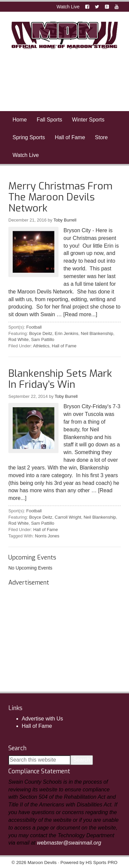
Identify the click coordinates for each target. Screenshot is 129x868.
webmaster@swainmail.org (69, 843)
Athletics (41, 346)
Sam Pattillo (43, 339)
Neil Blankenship (97, 333)
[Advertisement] (58, 631)
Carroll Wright (68, 517)
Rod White (19, 339)
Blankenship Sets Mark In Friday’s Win (60, 379)
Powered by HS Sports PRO (89, 862)
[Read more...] (80, 314)
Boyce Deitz (41, 333)
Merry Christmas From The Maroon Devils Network (60, 197)
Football (34, 327)
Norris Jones (47, 536)
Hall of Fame (64, 346)
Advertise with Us (42, 719)
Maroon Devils (64, 35)
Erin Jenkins (67, 333)
